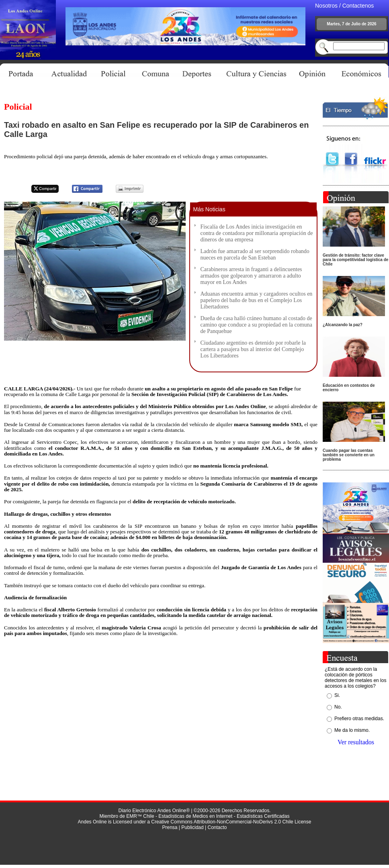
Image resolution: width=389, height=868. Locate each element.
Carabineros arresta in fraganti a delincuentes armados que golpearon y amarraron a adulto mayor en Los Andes (251, 276)
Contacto (217, 827)
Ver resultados (356, 742)
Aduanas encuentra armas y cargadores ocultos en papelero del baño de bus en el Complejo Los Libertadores (257, 300)
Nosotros (326, 6)
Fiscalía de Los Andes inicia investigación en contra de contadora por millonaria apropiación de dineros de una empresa (257, 233)
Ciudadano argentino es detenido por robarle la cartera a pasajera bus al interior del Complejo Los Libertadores (253, 349)
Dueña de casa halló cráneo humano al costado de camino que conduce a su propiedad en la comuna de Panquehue (256, 325)
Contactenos (358, 6)
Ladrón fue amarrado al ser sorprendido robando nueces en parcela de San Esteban (255, 254)
